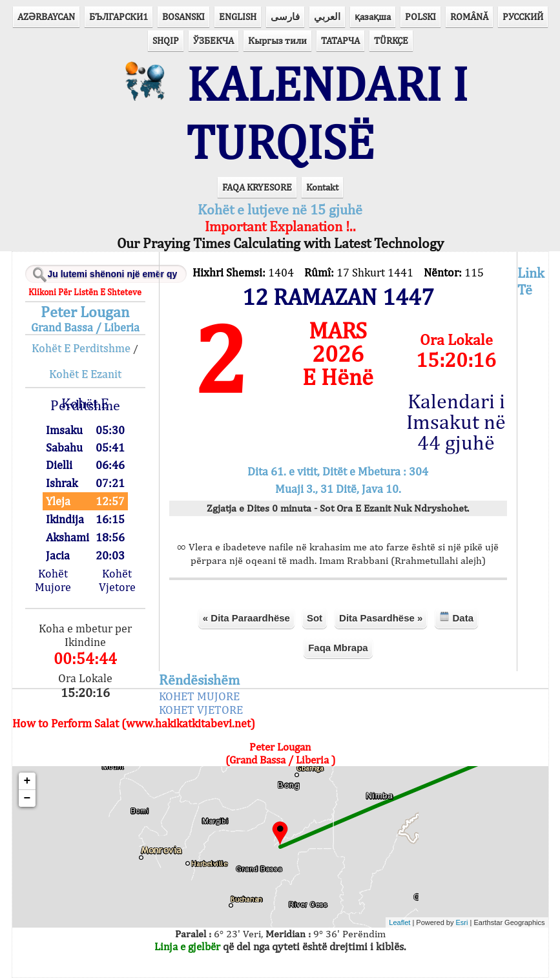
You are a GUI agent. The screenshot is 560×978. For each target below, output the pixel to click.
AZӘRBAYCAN (46, 16)
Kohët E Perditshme (81, 348)
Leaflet (399, 922)
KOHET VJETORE (201, 710)
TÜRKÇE (391, 40)
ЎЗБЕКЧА (213, 40)
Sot (315, 618)
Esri (462, 922)
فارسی (285, 16)
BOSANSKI (183, 16)
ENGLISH (238, 16)
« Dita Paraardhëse (246, 618)
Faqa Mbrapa (338, 648)
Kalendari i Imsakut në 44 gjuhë (456, 422)
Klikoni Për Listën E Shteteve (85, 292)
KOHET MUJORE (199, 696)
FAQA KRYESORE (257, 187)
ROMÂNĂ (469, 16)
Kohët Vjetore (117, 580)
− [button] (27, 798)
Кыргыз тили (277, 40)
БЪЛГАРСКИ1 (119, 16)
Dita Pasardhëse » (381, 618)
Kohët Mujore (53, 580)
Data (456, 617)
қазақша (373, 16)
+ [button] (27, 781)
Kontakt (322, 187)
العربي (327, 16)
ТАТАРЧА (340, 40)
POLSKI (420, 16)
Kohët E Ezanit (85, 374)
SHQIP (166, 40)
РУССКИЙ (523, 16)
